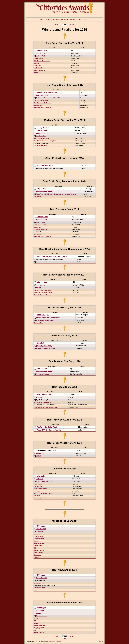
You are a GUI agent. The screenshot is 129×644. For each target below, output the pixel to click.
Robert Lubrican (39, 550)
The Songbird (42, 130)
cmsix (36, 618)
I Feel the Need (42, 133)
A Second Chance (42, 374)
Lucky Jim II (38, 68)
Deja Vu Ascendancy (41, 489)
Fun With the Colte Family (42, 103)
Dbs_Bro (37, 534)
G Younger (41, 526)
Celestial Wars (39, 323)
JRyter (36, 541)
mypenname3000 (39, 543)
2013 (58, 25)
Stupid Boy (41, 53)
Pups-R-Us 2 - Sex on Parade (49, 430)
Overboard (37, 197)
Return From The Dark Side (43, 493)
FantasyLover (38, 536)
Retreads (37, 491)
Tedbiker (37, 557)
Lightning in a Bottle (44, 191)
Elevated (37, 63)
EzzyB (36, 623)
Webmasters (52, 642)
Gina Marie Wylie (39, 625)
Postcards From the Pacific (43, 107)
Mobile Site (100, 642)
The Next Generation (41, 145)
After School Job (44, 394)
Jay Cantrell (41, 529)
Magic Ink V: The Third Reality (44, 292)
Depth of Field (42, 220)
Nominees (64, 19)
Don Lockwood (41, 616)
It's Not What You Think (41, 138)
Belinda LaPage (39, 583)
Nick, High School (40, 70)
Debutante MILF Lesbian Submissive (52, 256)
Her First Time (41, 136)
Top (64, 639)
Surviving (37, 496)
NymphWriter (38, 546)
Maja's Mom (38, 105)
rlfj (35, 548)
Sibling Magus (43, 315)
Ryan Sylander (39, 553)
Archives (56, 19)
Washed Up (38, 498)
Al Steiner (40, 610)
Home (42, 19)
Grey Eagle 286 (39, 628)
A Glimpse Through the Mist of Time (49, 98)
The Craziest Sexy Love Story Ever (45, 141)
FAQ (80, 19)
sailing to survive (44, 128)
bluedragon (41, 608)
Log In (86, 19)
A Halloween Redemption (42, 61)
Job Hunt (40, 479)
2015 (71, 25)
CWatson (37, 621)
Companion (41, 285)
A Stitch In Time (39, 484)
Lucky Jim (37, 65)
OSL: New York (42, 95)
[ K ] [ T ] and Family (40, 225)
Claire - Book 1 (39, 227)
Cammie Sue (38, 486)
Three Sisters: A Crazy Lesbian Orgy (46, 407)
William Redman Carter (44, 482)
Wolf (35, 590)
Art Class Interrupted (45, 165)
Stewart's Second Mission (42, 295)
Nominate (73, 19)
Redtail (39, 397)
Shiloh (36, 72)
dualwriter (40, 531)
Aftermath (41, 476)
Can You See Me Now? (41, 100)
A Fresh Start (42, 50)
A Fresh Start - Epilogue (47, 92)
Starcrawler (38, 555)
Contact (58, 642)
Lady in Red (40, 56)
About (48, 19)
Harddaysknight (39, 539)
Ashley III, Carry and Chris (42, 290)
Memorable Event (40, 588)
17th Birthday (38, 58)
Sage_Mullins (42, 578)
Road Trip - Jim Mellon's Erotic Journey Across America (56, 194)
